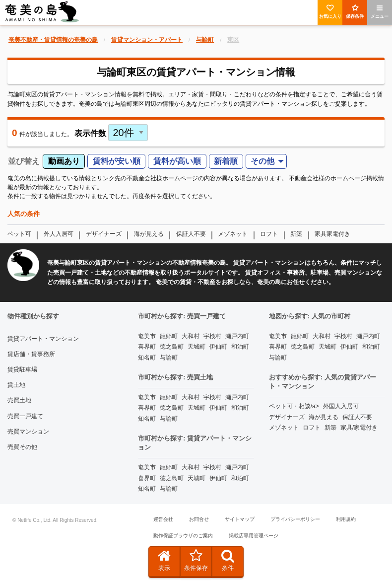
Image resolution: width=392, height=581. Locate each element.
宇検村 (212, 336)
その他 (262, 161)
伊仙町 (218, 347)
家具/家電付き (359, 428)
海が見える (149, 234)
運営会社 (163, 519)
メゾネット (233, 234)
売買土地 (19, 400)
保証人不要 (191, 234)
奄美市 (147, 336)
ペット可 (19, 234)
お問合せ (199, 519)
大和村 (191, 336)
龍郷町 (169, 336)
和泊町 (240, 347)
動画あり (64, 161)
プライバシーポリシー (295, 519)
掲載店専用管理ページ (254, 536)
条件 (228, 560)
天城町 (196, 347)
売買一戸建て (25, 416)
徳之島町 (172, 347)
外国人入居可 (341, 406)
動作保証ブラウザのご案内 (183, 536)
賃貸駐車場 (22, 369)
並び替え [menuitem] (24, 161)
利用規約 (346, 519)
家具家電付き (332, 234)
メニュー (380, 12)
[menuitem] (266, 162)
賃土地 (16, 385)
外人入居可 (59, 234)
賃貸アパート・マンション (43, 339)
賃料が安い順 (117, 161)
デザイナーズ (104, 234)
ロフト (269, 234)
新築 (296, 234)
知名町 (147, 358)
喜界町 (147, 347)
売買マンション (28, 432)
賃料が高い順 (177, 161)
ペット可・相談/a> (294, 406)
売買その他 (22, 447)
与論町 (169, 358)
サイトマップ (240, 519)
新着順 (226, 161)
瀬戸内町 (237, 336)
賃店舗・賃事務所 (31, 354)
